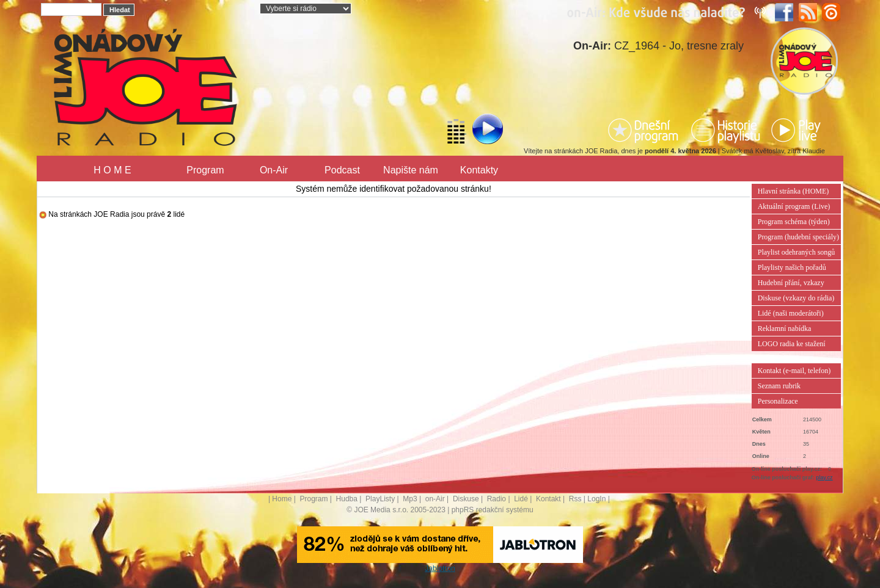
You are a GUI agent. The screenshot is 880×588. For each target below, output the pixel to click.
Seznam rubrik (779, 386)
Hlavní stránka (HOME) (794, 191)
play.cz (824, 477)
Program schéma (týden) (794, 222)
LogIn (596, 499)
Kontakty (479, 170)
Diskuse (466, 499)
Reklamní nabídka (785, 328)
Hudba (347, 499)
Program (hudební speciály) (798, 237)
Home (282, 499)
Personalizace (778, 401)
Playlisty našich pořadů (792, 267)
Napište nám (411, 170)
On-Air (274, 170)
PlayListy (380, 499)
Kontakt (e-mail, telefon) (794, 371)
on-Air (435, 499)
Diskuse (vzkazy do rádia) (796, 298)
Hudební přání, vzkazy (791, 283)
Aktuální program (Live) (794, 206)
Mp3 (410, 499)
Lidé (521, 499)
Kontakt (548, 499)
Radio (497, 499)
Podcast (342, 170)
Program (205, 170)
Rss (575, 499)
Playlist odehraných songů (797, 252)
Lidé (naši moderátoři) (791, 313)
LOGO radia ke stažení (792, 344)
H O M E (112, 170)
